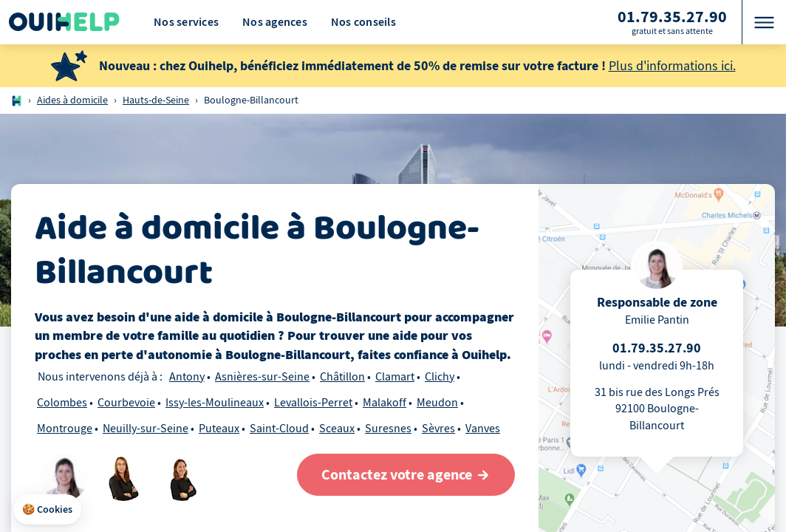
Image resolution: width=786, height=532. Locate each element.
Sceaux (337, 429)
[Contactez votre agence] (406, 475)
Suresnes (388, 429)
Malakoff (385, 403)
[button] (47, 510)
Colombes (62, 403)
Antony (187, 377)
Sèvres (438, 429)
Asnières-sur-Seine (262, 377)
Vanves (483, 429)
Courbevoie (126, 403)
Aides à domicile (72, 100)
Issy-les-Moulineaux (215, 403)
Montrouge (65, 429)
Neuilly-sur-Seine (146, 429)
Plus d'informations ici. (672, 66)
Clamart (395, 377)
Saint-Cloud (279, 429)
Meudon (437, 403)
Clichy (440, 377)
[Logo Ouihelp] (64, 22)
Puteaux (219, 429)
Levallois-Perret (313, 403)
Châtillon (342, 377)
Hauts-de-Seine (156, 100)
